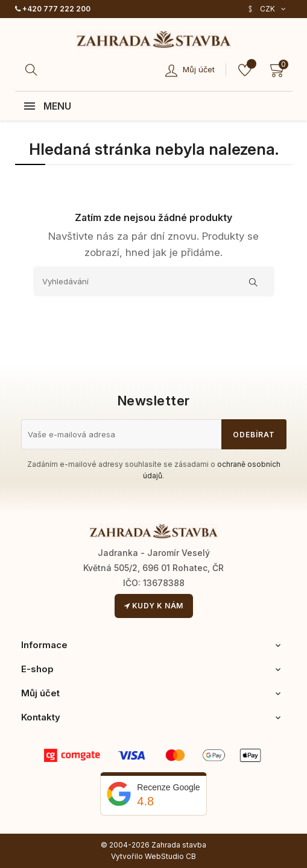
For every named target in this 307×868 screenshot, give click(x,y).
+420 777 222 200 (53, 9)
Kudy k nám (154, 606)
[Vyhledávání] (154, 281)
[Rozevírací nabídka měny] (266, 9)
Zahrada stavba (179, 845)
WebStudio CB (170, 856)
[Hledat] (33, 70)
